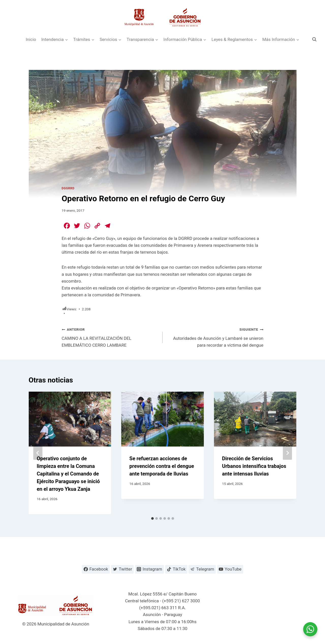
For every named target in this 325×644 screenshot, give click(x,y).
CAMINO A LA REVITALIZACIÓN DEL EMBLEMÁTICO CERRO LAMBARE (110, 337)
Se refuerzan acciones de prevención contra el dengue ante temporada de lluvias (162, 466)
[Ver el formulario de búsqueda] (314, 39)
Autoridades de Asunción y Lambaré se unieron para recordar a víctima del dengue (215, 337)
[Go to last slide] (38, 453)
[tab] (152, 518)
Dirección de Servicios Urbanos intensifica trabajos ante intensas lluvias (254, 466)
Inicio (31, 39)
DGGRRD (68, 188)
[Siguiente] (287, 453)
